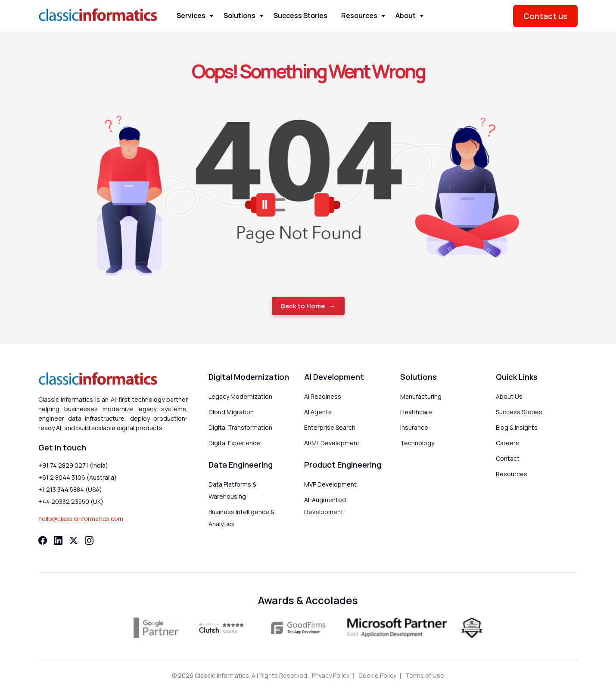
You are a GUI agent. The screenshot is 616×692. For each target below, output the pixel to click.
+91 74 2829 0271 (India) (73, 465)
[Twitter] (74, 540)
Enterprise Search (330, 427)
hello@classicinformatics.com (81, 519)
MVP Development (330, 484)
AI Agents (318, 412)
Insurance (414, 427)
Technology (417, 443)
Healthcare (416, 412)
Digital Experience (234, 443)
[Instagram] (89, 540)
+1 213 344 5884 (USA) (70, 489)
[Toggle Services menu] (212, 16)
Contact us (545, 16)
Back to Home (303, 306)
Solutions (240, 16)
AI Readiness (323, 396)
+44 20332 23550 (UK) (71, 501)
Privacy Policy (331, 675)
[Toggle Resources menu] (383, 16)
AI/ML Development (332, 443)
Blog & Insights (517, 427)
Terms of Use (425, 675)
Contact (508, 458)
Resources (359, 16)
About (406, 16)
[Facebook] (43, 540)
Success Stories (300, 16)
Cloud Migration (231, 412)
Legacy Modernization (240, 396)
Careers (507, 443)
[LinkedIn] (58, 540)
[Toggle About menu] (422, 16)
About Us (509, 396)
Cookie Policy (377, 675)
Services (191, 16)
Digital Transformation (240, 427)
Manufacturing (421, 396)
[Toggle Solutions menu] (261, 16)
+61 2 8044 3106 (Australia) (78, 477)
